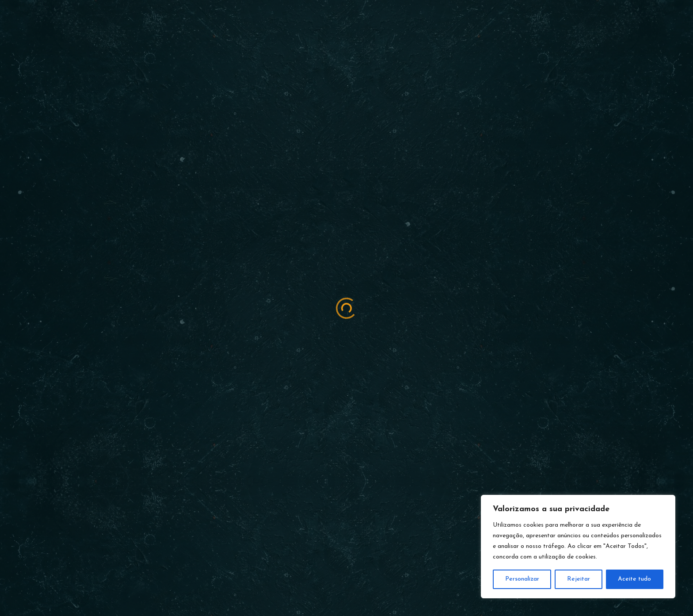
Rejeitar (579, 579)
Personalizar (522, 579)
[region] (578, 547)
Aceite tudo (634, 579)
